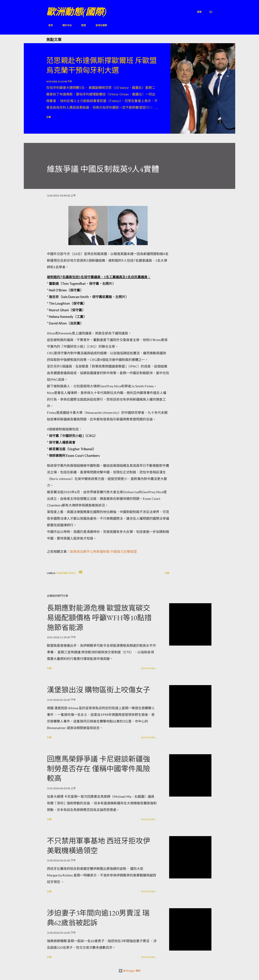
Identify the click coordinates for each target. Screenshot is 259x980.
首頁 (49, 25)
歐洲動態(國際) (76, 12)
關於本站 (65, 25)
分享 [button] (49, 117)
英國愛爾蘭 (62, 573)
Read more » (149, 668)
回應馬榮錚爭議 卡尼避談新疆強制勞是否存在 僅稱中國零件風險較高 (99, 769)
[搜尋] (199, 12)
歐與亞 (72, 573)
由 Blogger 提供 (129, 971)
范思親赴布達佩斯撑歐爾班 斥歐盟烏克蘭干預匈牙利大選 (102, 65)
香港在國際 (99, 25)
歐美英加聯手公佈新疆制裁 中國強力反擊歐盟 (103, 551)
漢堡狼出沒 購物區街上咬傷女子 (99, 690)
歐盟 (82, 25)
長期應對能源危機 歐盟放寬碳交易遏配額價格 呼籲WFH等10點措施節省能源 (99, 618)
